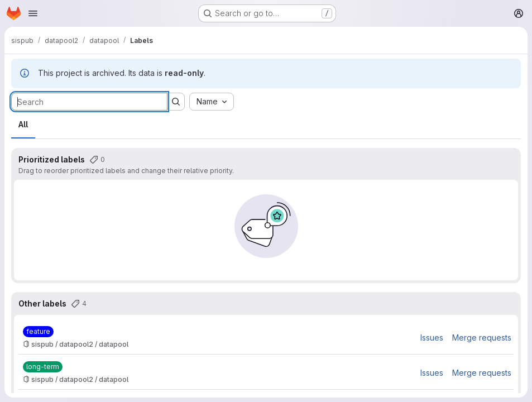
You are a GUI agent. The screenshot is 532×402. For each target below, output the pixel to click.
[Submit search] (176, 102)
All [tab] (23, 124)
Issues (432, 338)
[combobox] (212, 102)
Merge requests (482, 338)
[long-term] (43, 367)
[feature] (38, 332)
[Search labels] (89, 102)
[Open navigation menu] (33, 13)
